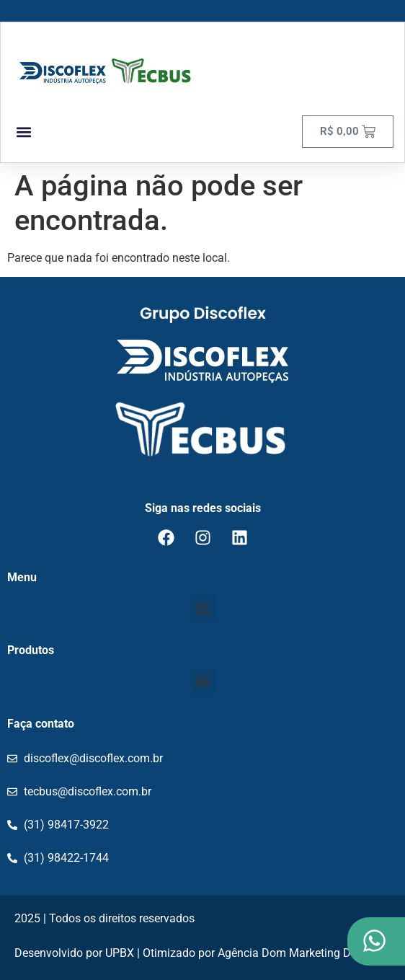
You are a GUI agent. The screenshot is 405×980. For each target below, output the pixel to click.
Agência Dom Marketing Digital (297, 953)
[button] (23, 132)
